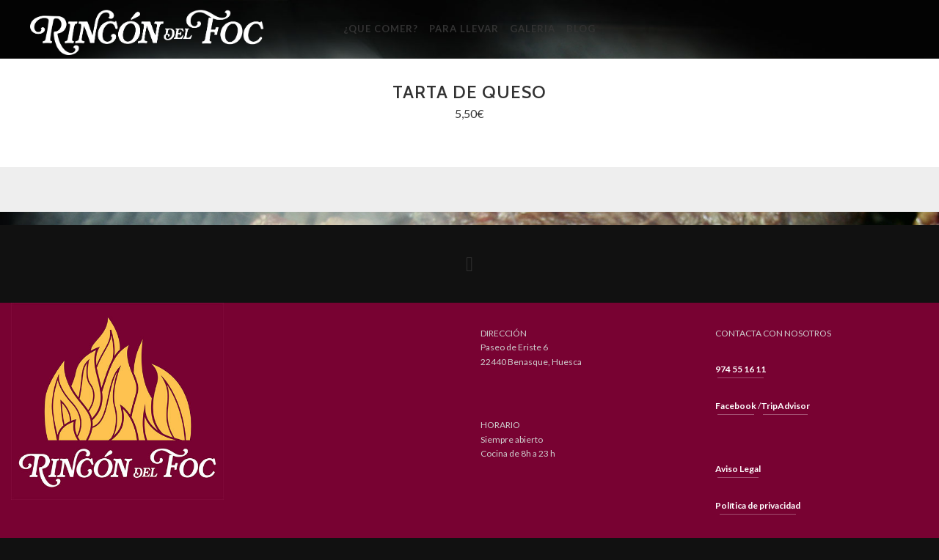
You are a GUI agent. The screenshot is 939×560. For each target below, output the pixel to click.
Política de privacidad (758, 505)
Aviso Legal (738, 469)
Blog (581, 29)
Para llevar (464, 29)
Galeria (533, 29)
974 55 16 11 (741, 369)
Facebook (736, 406)
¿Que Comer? (381, 29)
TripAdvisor (785, 406)
